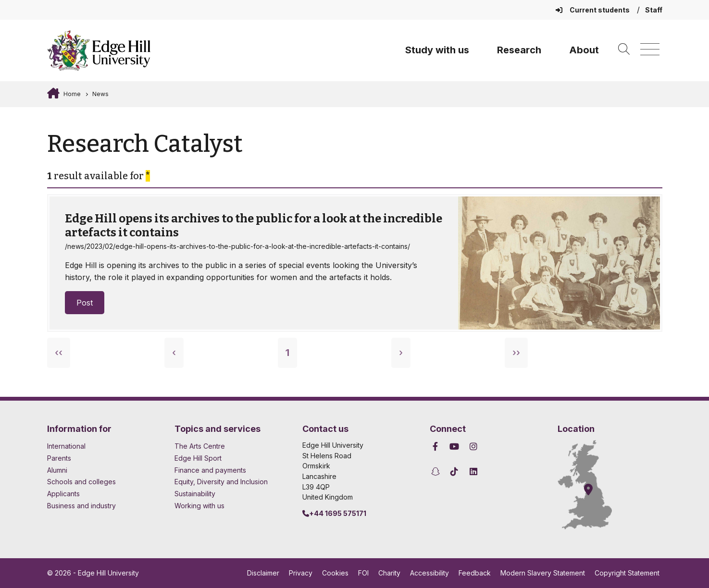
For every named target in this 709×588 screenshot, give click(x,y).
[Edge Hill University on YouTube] (454, 447)
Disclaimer (263, 573)
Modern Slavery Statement (543, 573)
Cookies (335, 573)
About (584, 50)
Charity (389, 573)
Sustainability (195, 494)
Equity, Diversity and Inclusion (221, 482)
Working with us (199, 506)
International (66, 446)
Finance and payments (210, 470)
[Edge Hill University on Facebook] (437, 447)
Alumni (57, 470)
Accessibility (429, 573)
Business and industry (81, 506)
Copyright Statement (627, 573)
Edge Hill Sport (198, 458)
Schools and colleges (81, 482)
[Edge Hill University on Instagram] (473, 447)
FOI (363, 573)
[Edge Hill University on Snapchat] (437, 472)
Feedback (475, 573)
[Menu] (650, 50)
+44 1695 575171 (334, 513)
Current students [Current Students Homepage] (593, 10)
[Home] (99, 50)
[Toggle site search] (624, 50)
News (100, 94)
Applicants (63, 494)
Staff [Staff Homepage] (654, 10)
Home (71, 94)
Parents (59, 458)
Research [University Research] (519, 50)
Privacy (301, 573)
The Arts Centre (200, 446)
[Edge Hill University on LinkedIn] (473, 472)
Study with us (437, 50)
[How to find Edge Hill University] (594, 485)
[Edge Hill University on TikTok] (454, 472)
